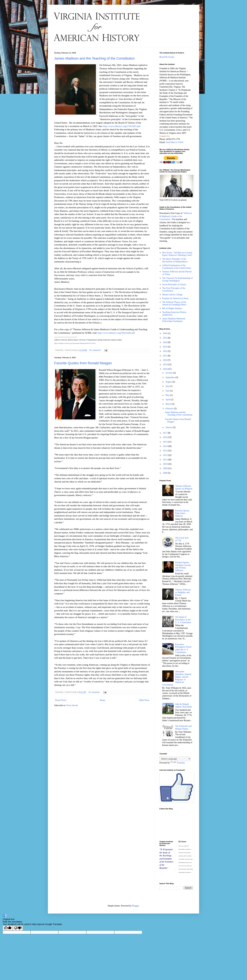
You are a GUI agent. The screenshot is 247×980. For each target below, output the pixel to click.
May (168, 395)
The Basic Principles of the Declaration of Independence (175, 260)
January (169, 427)
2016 (165, 437)
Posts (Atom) (72, 705)
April (168, 400)
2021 (165, 356)
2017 (165, 433)
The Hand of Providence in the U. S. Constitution (183, 620)
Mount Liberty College (172, 295)
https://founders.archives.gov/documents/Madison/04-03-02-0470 (75, 343)
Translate (178, 763)
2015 (165, 442)
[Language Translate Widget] (175, 759)
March (169, 404)
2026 (165, 333)
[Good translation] (8, 928)
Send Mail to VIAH (175, 142)
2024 (165, 342)
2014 (165, 446)
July (168, 386)
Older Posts (144, 700)
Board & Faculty (167, 57)
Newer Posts (60, 700)
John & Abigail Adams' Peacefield (183, 705)
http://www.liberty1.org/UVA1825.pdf (122, 126)
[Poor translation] (18, 928)
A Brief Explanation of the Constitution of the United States (177, 267)
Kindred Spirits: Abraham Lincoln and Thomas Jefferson (183, 566)
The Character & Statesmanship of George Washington (178, 279)
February (170, 409)
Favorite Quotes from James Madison (182, 513)
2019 (165, 365)
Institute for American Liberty (175, 298)
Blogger (135, 906)
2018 (165, 369)
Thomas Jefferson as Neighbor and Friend (183, 592)
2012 (165, 455)
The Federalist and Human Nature (183, 727)
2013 (165, 451)
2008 (165, 473)
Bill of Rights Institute (172, 308)
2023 (165, 347)
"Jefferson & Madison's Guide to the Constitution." (176, 216)
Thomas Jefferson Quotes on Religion (184, 487)
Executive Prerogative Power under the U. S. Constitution (183, 648)
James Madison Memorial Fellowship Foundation (174, 320)
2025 (165, 338)
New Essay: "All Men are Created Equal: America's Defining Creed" (177, 254)
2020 (165, 360)
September (170, 377)
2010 (165, 464)
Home (103, 700)
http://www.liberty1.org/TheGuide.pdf (116, 333)
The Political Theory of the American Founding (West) (174, 303)
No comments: (95, 350)
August (169, 382)
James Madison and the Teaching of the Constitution (94, 58)
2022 (165, 351)
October (169, 373)
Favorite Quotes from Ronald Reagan (83, 363)
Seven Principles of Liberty (174, 285)
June (168, 391)
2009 (165, 468)
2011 (165, 460)
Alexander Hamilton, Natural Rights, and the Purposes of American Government (177, 678)
